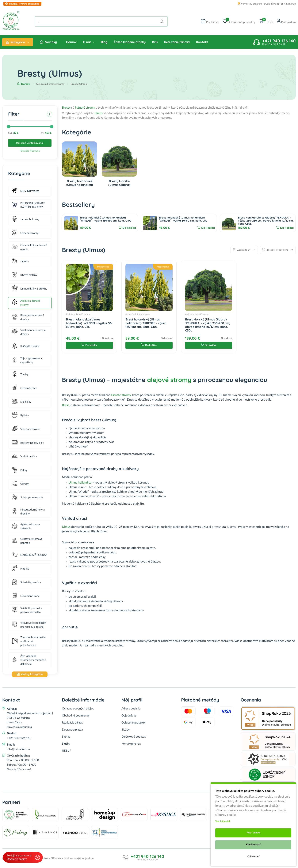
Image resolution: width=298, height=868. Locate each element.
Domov (71, 42)
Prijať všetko (253, 833)
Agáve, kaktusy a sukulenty (26, 526)
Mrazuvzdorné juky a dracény (28, 512)
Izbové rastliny (24, 275)
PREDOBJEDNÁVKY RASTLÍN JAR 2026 (28, 205)
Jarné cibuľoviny (25, 220)
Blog (104, 42)
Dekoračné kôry (25, 596)
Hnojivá (21, 569)
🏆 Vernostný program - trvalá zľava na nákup (267, 4)
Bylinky (20, 416)
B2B (155, 42)
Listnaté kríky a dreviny (29, 289)
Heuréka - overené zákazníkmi (24, 4)
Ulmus (67, 527)
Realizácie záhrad (177, 42)
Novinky (51, 42)
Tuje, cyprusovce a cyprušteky (27, 360)
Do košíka (129, 228)
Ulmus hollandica (80, 483)
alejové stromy (169, 380)
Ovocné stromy (25, 233)
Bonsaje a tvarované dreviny (28, 318)
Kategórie (18, 42)
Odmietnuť (253, 857)
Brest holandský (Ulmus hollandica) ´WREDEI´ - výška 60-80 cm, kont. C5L (183, 219)
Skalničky (21, 402)
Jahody (20, 262)
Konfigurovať (253, 845)
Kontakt (202, 42)
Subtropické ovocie (27, 498)
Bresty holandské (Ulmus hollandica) (79, 183)
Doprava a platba (72, 730)
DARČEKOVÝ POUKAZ (29, 555)
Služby (66, 744)
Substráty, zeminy (26, 583)
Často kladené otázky (130, 42)
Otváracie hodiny (17, 859)
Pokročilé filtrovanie (30, 151)
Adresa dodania (131, 709)
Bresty (66, 108)
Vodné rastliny (24, 457)
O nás (89, 42)
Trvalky (20, 375)
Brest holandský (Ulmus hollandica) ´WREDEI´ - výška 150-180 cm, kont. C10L (106, 219)
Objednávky (129, 716)
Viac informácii (223, 821)
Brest (65, 405)
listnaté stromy (85, 108)
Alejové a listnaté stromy (26, 303)
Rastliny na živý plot (28, 443)
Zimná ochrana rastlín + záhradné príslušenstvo (29, 642)
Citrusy (20, 484)
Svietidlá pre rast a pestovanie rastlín (27, 610)
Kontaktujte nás (131, 744)
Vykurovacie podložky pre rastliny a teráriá (29, 625)
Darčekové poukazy (134, 737)
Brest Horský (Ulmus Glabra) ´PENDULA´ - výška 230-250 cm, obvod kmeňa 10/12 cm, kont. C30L (266, 221)
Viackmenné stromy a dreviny (29, 332)
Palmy (20, 470)
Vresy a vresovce (26, 429)
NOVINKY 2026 (26, 191)
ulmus (99, 113)
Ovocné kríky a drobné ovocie (29, 247)
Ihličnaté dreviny (26, 346)
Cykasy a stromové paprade (27, 541)
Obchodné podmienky (76, 716)
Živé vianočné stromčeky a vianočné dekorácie (29, 660)
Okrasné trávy (24, 388)
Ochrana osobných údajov (78, 709)
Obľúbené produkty (134, 723)
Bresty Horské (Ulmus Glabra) (119, 183)
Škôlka (66, 737)
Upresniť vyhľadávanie (30, 143)
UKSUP (67, 751)
